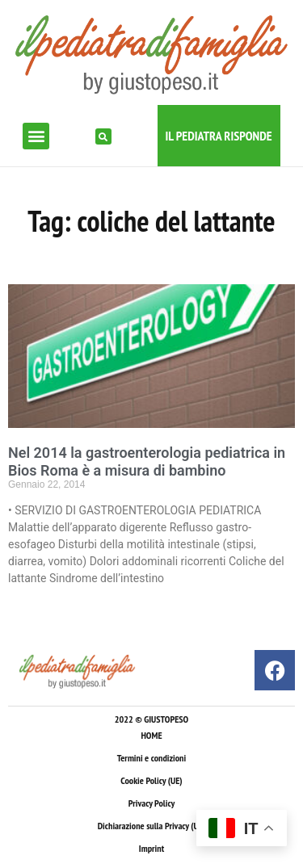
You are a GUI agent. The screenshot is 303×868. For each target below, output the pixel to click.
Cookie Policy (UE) (151, 780)
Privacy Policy (151, 803)
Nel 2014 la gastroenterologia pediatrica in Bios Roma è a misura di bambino (147, 461)
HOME (151, 735)
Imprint (151, 848)
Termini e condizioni (151, 758)
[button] (36, 136)
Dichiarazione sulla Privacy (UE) (152, 826)
